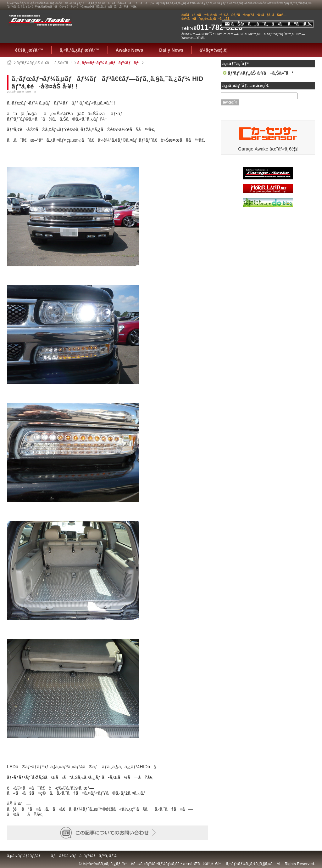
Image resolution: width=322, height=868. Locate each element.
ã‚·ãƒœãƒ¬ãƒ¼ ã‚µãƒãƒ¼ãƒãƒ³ (108, 63)
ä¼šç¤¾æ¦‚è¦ (215, 50)
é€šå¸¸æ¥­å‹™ (29, 50)
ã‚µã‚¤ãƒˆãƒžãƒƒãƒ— (26, 856)
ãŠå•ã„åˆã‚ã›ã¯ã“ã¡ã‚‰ (269, 24)
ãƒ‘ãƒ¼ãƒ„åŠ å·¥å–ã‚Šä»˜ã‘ (44, 63)
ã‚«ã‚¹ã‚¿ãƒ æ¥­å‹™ (79, 50)
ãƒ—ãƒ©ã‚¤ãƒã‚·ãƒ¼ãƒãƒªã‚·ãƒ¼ (84, 856)
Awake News (130, 50)
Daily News (171, 50)
